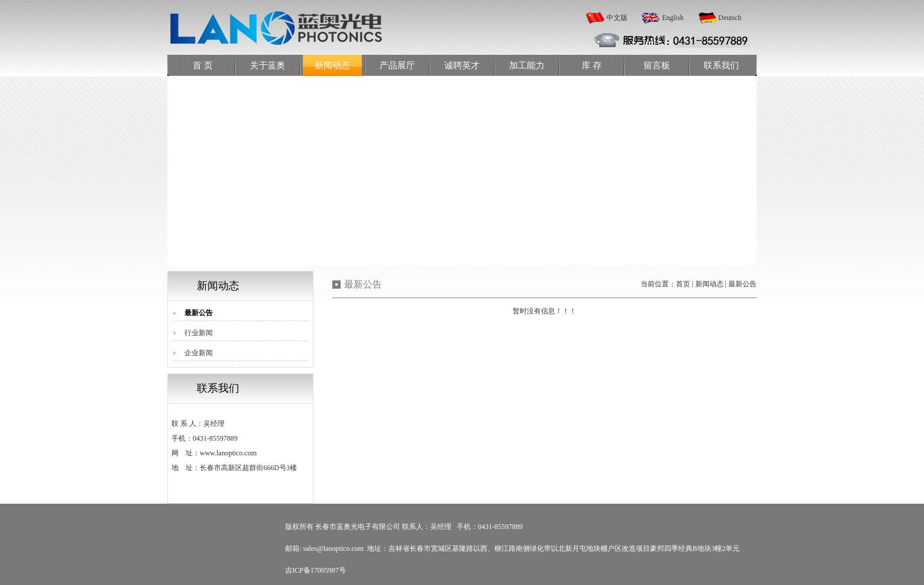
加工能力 (527, 65)
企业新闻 (199, 353)
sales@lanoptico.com (333, 548)
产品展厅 (397, 65)
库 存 (592, 65)
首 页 (203, 65)
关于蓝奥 (268, 65)
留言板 (657, 65)
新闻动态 (332, 65)
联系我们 (721, 65)
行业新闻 (199, 333)
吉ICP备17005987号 (316, 570)
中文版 (617, 18)
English (673, 18)
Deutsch (730, 18)
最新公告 (199, 313)
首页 (683, 284)
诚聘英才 (462, 65)
